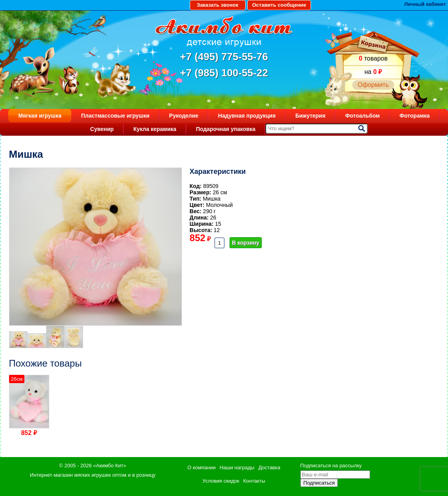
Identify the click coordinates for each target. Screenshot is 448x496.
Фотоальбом (363, 116)
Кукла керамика (155, 129)
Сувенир (102, 129)
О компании (202, 467)
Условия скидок (221, 481)
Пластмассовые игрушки (115, 116)
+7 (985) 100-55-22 (224, 73)
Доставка (269, 467)
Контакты (254, 481)
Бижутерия (310, 116)
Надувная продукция (247, 116)
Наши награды (237, 467)
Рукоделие (184, 116)
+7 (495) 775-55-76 (224, 57)
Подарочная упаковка (226, 129)
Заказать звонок (218, 5)
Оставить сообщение (279, 5)
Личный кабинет (425, 4)
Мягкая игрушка (40, 116)
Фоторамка (415, 116)
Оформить (373, 85)
